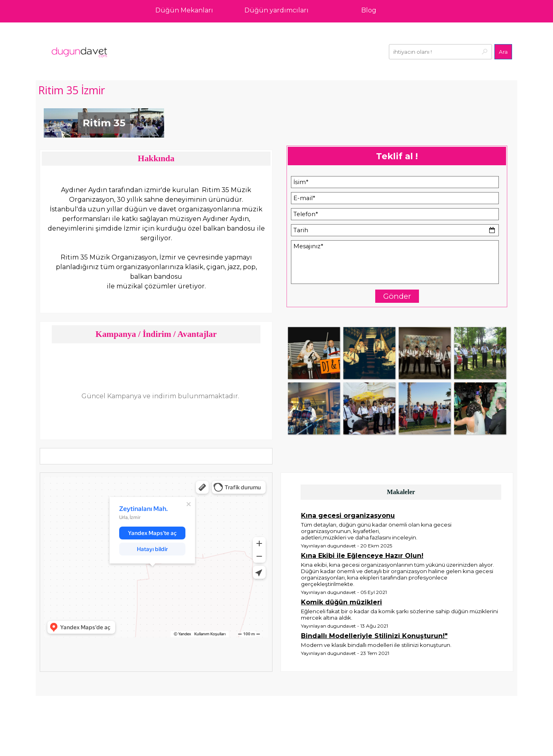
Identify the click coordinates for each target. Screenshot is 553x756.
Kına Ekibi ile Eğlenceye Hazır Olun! (362, 556)
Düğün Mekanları (184, 10)
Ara (503, 52)
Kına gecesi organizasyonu (348, 516)
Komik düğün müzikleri (342, 602)
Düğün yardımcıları (276, 10)
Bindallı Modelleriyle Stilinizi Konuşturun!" (374, 636)
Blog (369, 10)
